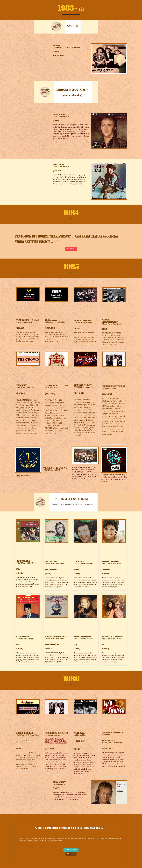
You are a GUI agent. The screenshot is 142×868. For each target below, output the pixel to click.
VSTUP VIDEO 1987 (71, 850)
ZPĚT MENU (71, 854)
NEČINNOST (71, 249)
